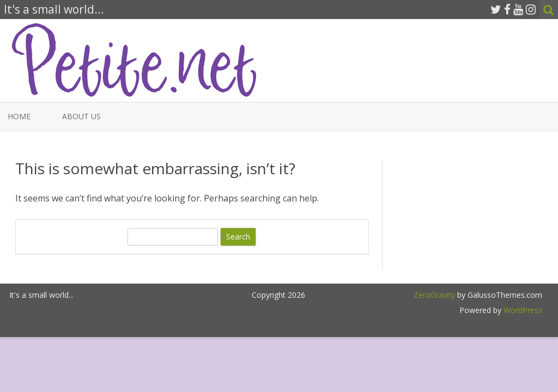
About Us (81, 116)
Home (19, 116)
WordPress (522, 310)
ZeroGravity (434, 295)
